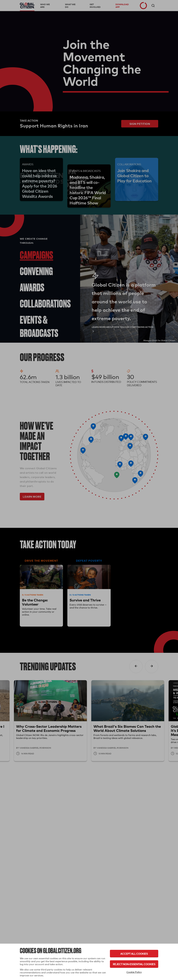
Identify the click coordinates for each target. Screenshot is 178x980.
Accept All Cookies (134, 954)
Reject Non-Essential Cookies (134, 964)
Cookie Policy (134, 972)
